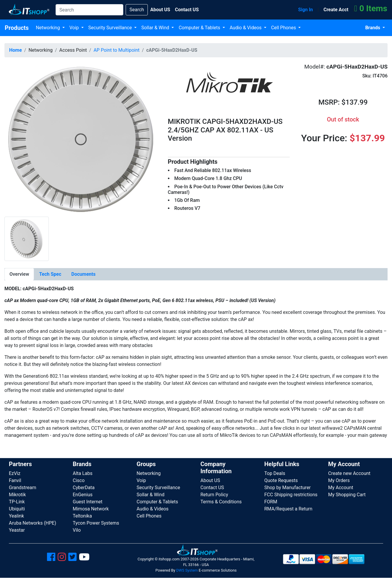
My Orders (339, 480)
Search (137, 10)
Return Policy (214, 495)
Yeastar (17, 530)
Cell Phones (284, 28)
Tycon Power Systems (96, 523)
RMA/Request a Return (288, 509)
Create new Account (349, 473)
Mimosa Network (91, 509)
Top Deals (275, 473)
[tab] (19, 274)
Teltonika (82, 516)
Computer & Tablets (200, 28)
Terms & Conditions (221, 502)
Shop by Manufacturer (287, 488)
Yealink (16, 516)
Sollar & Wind (156, 28)
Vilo (77, 530)
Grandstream (23, 488)
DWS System (187, 570)
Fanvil (15, 480)
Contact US (212, 488)
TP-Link (17, 502)
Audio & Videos (246, 28)
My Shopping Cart (347, 495)
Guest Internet (88, 502)
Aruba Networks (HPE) (33, 523)
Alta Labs (83, 473)
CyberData (84, 488)
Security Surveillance (111, 28)
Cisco (79, 480)
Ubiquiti (17, 509)
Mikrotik (17, 495)
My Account (341, 488)
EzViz (15, 473)
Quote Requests (281, 480)
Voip (75, 28)
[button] (82, 139)
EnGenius (83, 495)
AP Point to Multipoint (116, 50)
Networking (48, 28)
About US (210, 480)
